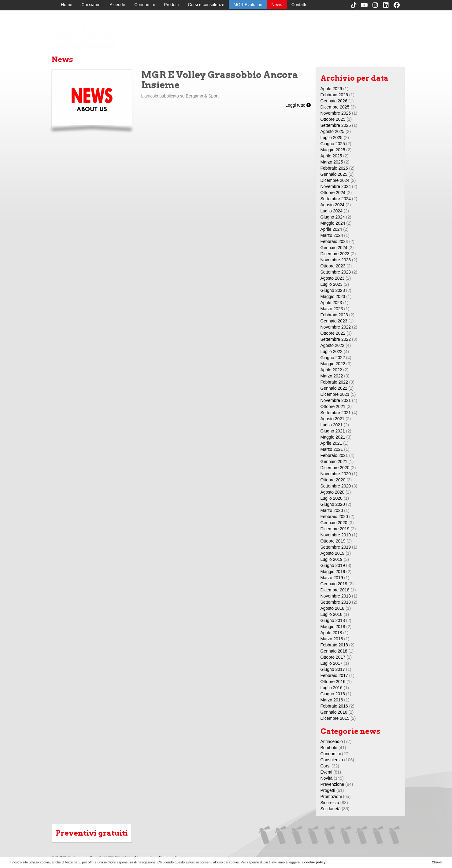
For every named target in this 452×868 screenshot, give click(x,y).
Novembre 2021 (336, 400)
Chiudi (437, 862)
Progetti (328, 790)
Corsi (326, 766)
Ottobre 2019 (333, 541)
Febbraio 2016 (334, 706)
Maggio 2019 (333, 572)
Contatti (299, 5)
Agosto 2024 (333, 205)
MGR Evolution (248, 5)
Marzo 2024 (332, 235)
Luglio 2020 (332, 498)
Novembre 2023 (336, 260)
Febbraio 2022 (334, 382)
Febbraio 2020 (334, 517)
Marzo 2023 (332, 309)
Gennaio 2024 (334, 248)
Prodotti (171, 5)
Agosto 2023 (333, 278)
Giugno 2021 (333, 431)
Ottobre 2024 (333, 193)
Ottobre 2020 (333, 480)
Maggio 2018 (333, 627)
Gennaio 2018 (334, 651)
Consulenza (332, 760)
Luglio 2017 (332, 663)
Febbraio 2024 (334, 241)
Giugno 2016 (333, 694)
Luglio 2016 (332, 688)
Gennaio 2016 (334, 712)
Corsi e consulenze (206, 5)
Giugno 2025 (333, 144)
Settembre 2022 (336, 339)
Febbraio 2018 (334, 645)
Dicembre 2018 (335, 590)
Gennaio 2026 (334, 101)
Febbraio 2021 (334, 455)
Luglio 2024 (332, 211)
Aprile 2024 (331, 229)
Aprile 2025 (331, 156)
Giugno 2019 (333, 565)
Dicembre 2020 (335, 468)
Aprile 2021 (331, 443)
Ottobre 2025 (333, 119)
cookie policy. (315, 862)
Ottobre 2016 (333, 682)
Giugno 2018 (333, 620)
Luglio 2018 (332, 614)
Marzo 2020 (332, 510)
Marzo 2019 (332, 578)
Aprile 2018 (331, 633)
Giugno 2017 (333, 669)
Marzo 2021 (332, 449)
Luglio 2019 (332, 559)
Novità (327, 778)
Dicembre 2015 (335, 718)
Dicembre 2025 (335, 107)
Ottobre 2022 (333, 333)
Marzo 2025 (332, 162)
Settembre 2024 (336, 199)
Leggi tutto (298, 105)
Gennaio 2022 (334, 388)
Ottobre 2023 (333, 266)
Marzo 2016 (332, 700)
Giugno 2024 (333, 217)
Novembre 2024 (336, 186)
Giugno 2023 (333, 290)
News (277, 5)
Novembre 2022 (336, 327)
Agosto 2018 (333, 608)
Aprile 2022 (331, 370)
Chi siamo (91, 5)
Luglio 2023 (332, 284)
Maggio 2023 (333, 296)
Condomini (144, 5)
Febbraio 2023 (334, 315)
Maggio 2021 (333, 437)
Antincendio (332, 741)
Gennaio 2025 (334, 174)
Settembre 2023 (336, 272)
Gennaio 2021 (334, 462)
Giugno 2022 (333, 358)
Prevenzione (332, 784)
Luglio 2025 (332, 138)
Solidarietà (331, 809)
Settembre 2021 (336, 413)
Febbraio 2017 (334, 675)
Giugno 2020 (333, 504)
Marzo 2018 (332, 639)
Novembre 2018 (336, 596)
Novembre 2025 (336, 113)
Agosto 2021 (333, 419)
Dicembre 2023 (335, 254)
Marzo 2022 (332, 376)
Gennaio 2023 (334, 321)
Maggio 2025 (333, 150)
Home (67, 5)
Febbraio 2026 (334, 95)
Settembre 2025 (336, 125)
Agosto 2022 (333, 345)
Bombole (329, 748)
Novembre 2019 (336, 535)
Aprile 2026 (331, 89)
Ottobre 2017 (333, 657)
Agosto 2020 (333, 492)
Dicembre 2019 (335, 529)
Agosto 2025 (333, 131)
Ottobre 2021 (333, 406)
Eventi (326, 772)
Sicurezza (330, 803)
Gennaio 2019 (334, 584)
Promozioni (331, 796)
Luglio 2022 (332, 351)
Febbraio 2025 (334, 168)
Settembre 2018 (336, 602)
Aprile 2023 (331, 303)
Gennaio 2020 (334, 523)
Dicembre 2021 (335, 394)
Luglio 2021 (332, 425)
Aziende (118, 5)
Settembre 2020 (336, 486)
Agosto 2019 (333, 553)
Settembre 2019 (336, 547)
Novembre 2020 (336, 474)
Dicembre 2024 (335, 180)
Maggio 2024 (333, 223)
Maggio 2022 (333, 364)
